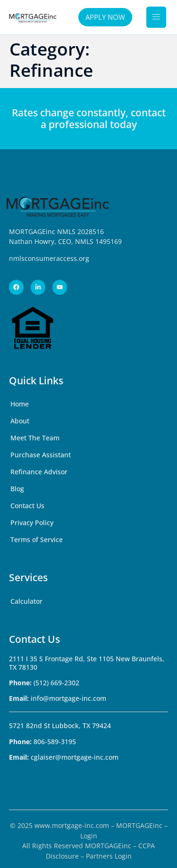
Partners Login (109, 856)
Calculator (26, 601)
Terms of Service (37, 539)
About (20, 421)
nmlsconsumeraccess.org (49, 258)
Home (20, 404)
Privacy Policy (32, 523)
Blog (17, 489)
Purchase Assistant (41, 455)
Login (89, 836)
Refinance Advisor (39, 472)
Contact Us (27, 506)
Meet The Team (35, 438)
